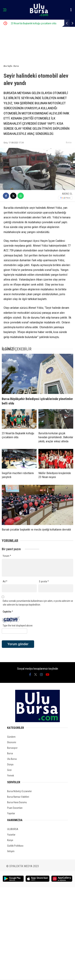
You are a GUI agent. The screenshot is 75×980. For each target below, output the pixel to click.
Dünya (10, 764)
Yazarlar (11, 835)
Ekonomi (12, 742)
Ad (5, 581)
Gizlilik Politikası (15, 846)
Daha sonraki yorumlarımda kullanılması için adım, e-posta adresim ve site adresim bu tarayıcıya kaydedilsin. (38, 603)
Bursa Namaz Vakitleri (18, 797)
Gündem (11, 737)
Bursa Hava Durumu (17, 802)
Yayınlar (11, 813)
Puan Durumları (15, 808)
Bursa (69, 142)
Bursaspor (12, 748)
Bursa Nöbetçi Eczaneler (19, 791)
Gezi (9, 770)
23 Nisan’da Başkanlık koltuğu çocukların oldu (42, 23)
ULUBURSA (13, 829)
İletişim (11, 851)
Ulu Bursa (12, 759)
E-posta (44, 581)
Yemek (11, 776)
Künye (10, 840)
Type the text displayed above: (18, 626)
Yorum (7, 556)
